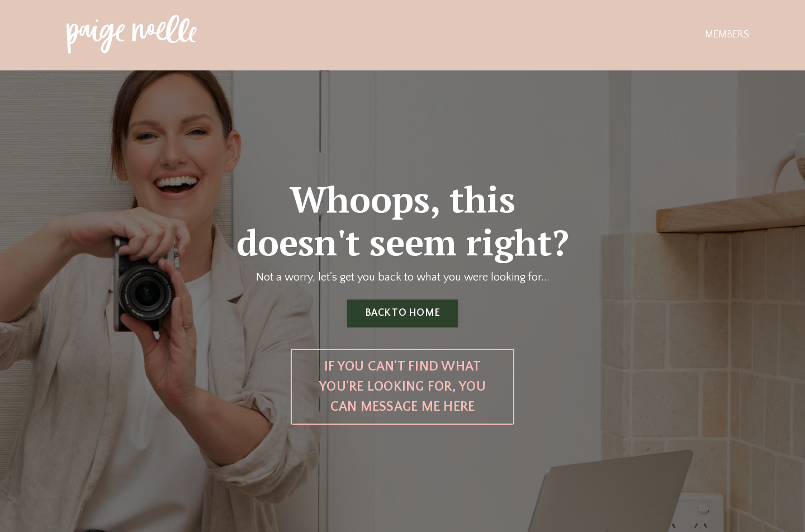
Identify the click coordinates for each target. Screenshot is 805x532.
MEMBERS (727, 35)
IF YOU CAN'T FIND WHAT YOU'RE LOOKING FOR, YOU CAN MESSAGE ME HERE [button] (402, 387)
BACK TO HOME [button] (402, 313)
